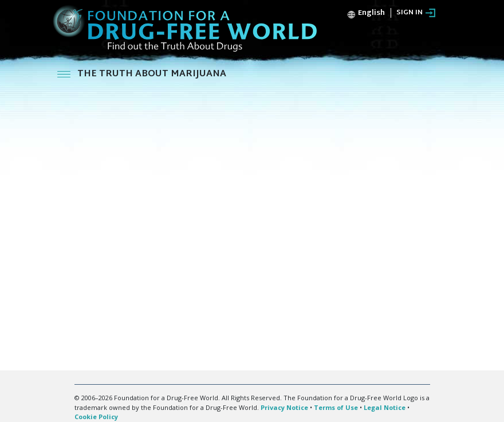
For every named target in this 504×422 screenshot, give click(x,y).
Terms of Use (336, 407)
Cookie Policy (96, 417)
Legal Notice (385, 407)
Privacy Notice (284, 407)
